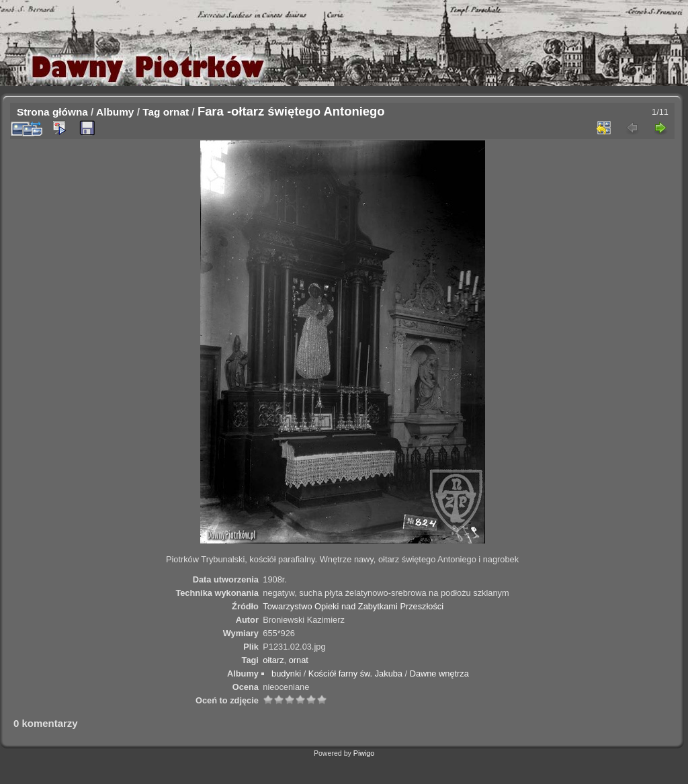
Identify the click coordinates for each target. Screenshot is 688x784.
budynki (286, 673)
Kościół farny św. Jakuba (355, 673)
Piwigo (364, 753)
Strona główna (52, 112)
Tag (151, 112)
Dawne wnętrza (439, 673)
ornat (176, 112)
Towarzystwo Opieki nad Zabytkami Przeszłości (353, 606)
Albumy (115, 112)
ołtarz (273, 660)
